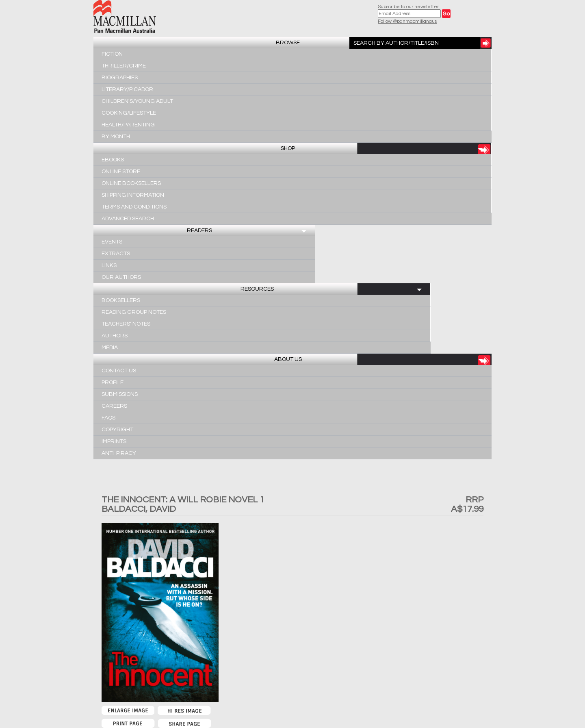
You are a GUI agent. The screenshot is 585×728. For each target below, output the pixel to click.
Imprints (114, 441)
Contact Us (119, 371)
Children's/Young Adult (137, 101)
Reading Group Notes (134, 312)
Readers (199, 230)
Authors (115, 336)
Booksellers (121, 300)
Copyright (117, 430)
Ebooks (113, 160)
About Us (288, 359)
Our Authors (121, 277)
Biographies (120, 78)
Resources (257, 289)
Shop (288, 148)
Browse (288, 43)
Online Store (121, 172)
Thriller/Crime (124, 66)
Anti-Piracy (119, 453)
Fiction (112, 54)
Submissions (120, 394)
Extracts (116, 254)
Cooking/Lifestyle (129, 113)
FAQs (108, 418)
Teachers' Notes (126, 324)
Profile (113, 382)
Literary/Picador (127, 89)
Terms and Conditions (134, 207)
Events (112, 242)
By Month (116, 137)
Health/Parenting (128, 125)
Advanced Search (128, 219)
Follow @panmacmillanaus (407, 21)
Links (109, 265)
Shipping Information (133, 195)
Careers (114, 406)
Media (110, 348)
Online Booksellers (131, 183)
